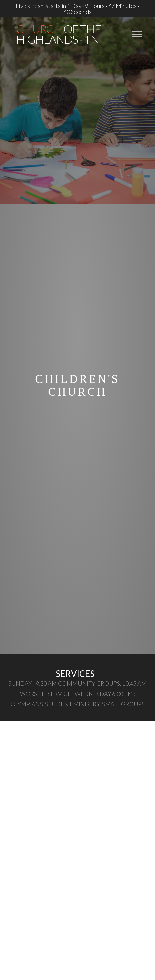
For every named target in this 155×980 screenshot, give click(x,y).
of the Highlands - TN (58, 34)
